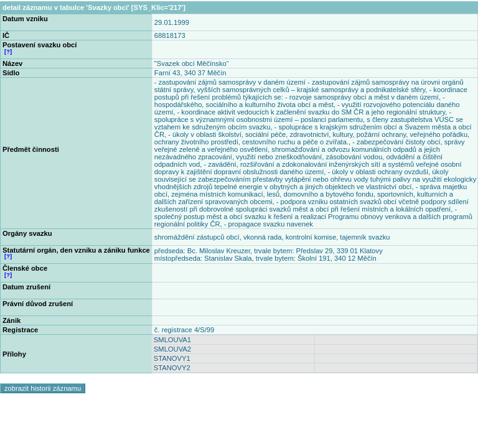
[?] (8, 52)
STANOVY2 (172, 368)
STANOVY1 (172, 358)
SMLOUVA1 (172, 340)
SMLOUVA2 (172, 349)
